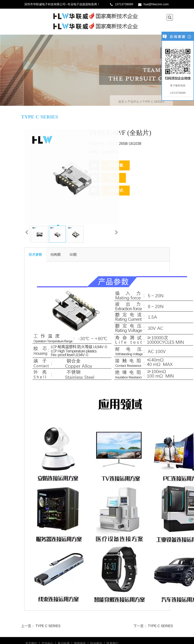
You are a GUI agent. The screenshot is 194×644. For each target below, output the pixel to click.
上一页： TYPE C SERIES (41, 626)
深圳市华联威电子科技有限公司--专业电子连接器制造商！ (62, 4)
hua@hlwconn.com (156, 4)
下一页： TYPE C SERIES (153, 626)
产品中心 (134, 102)
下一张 (116, 232)
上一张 (27, 232)
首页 (121, 102)
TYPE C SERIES (154, 102)
